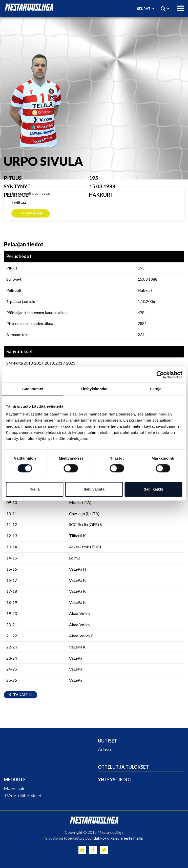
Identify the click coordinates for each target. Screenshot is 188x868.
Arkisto (105, 749)
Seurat (146, 8)
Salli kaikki (153, 489)
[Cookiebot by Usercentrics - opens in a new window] (160, 375)
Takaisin (20, 694)
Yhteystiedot (115, 780)
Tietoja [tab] (155, 389)
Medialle (15, 780)
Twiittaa (19, 202)
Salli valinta (94, 489)
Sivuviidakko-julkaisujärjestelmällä (113, 838)
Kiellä (35, 489)
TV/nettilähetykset (23, 795)
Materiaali (14, 788)
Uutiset (108, 741)
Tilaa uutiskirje (30, 213)
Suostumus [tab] (33, 389)
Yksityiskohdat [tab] (94, 389)
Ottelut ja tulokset (123, 767)
